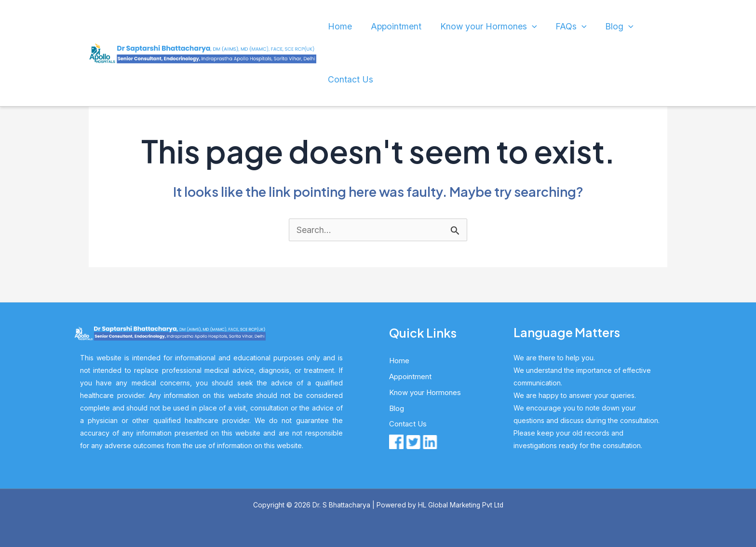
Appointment (388, 27)
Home (337, 27)
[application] (514, 27)
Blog (591, 27)
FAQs (549, 27)
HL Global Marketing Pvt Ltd (460, 505)
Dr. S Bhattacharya (340, 505)
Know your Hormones (473, 27)
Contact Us (347, 80)
